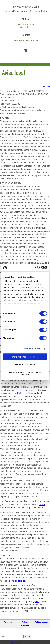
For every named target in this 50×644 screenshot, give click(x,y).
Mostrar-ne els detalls (31, 349)
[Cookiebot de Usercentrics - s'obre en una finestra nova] (36, 268)
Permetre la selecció (25, 364)
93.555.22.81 (26, 56)
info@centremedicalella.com (26, 40)
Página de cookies (16, 581)
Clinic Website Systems (18, 642)
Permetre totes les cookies (25, 357)
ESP (48, 86)
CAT (43, 86)
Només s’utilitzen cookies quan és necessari (25, 373)
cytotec (36, 602)
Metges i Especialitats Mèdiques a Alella (25, 11)
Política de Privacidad (27, 393)
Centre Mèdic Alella (25, 7)
